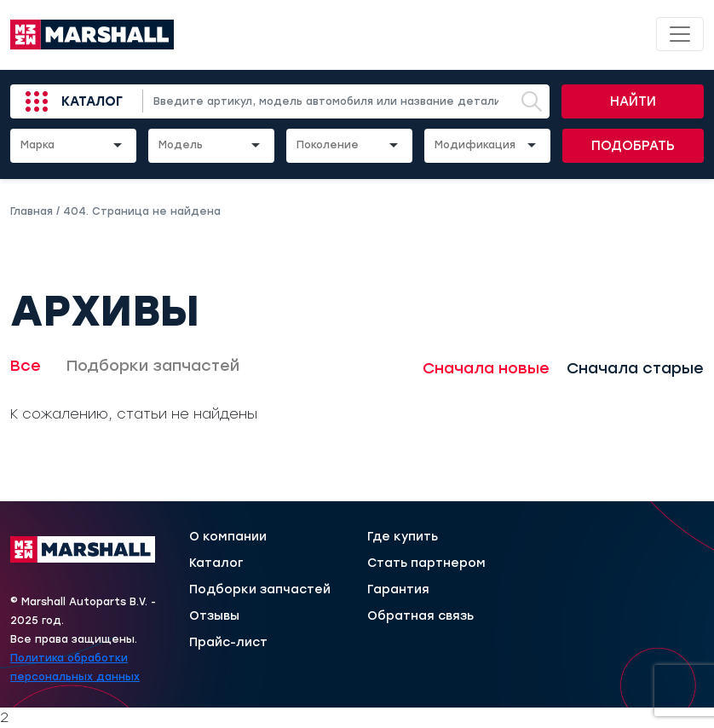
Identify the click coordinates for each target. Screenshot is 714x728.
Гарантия (398, 590)
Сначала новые (486, 368)
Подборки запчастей (153, 366)
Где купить (403, 537)
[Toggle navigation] (680, 34)
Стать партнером (426, 563)
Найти (633, 101)
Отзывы (214, 616)
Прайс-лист (228, 643)
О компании (228, 537)
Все (26, 366)
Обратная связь (420, 616)
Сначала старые (635, 368)
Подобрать (633, 146)
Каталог (92, 101)
